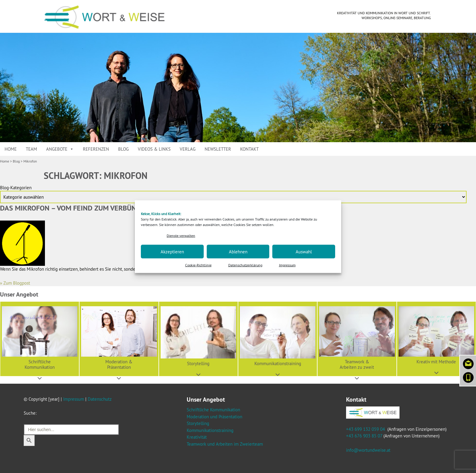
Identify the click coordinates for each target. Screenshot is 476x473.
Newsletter (218, 149)
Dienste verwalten (181, 235)
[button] (40, 339)
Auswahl (304, 251)
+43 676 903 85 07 (364, 436)
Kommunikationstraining (210, 430)
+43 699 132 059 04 (365, 429)
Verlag (188, 149)
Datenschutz (100, 399)
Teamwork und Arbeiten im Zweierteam (225, 444)
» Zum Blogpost (15, 283)
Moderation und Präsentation (214, 417)
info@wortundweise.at (368, 450)
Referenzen (96, 149)
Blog (123, 149)
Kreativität (197, 437)
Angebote (60, 149)
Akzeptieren (172, 251)
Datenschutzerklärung (245, 265)
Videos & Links (154, 149)
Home (11, 149)
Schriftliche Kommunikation (213, 410)
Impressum (287, 265)
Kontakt (249, 149)
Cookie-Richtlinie (198, 265)
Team (31, 149)
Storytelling (198, 423)
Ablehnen (238, 251)
